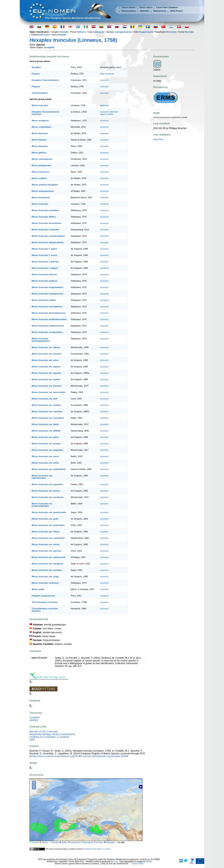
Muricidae (189, 32)
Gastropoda (99, 32)
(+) (46, 619)
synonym (104, 80)
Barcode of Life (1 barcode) (44, 732)
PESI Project (176, 11)
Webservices (160, 11)
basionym (105, 105)
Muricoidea (171, 32)
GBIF (32, 740)
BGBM (149, 861)
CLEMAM (34, 718)
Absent (45, 842)
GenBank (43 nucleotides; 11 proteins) (49, 737)
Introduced (75, 842)
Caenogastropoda (123, 32)
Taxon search (129, 7)
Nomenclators (129, 11)
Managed (110, 842)
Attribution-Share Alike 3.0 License (97, 849)
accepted (49, 47)
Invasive (100, 842)
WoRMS (34, 720)
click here (158, 139)
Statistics (145, 11)
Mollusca (81, 32)
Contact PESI (138, 864)
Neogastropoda (146, 32)
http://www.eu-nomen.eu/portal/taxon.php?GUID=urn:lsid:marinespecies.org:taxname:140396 (80, 756)
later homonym (107, 74)
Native (64, 842)
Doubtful (55, 842)
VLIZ (116, 861)
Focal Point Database (167, 7)
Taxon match (146, 7)
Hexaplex (62, 35)
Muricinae (45, 35)
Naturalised (88, 842)
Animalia (64, 32)
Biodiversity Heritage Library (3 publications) (52, 734)
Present (35, 842)
